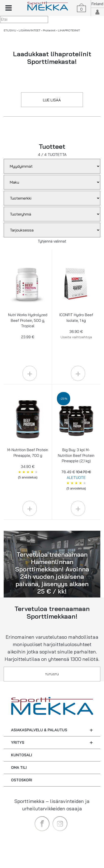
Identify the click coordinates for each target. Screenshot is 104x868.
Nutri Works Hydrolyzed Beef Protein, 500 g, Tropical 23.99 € (28, 326)
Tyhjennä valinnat (52, 241)
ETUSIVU (10, 30)
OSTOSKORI (22, 780)
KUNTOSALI (22, 755)
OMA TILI (19, 767)
